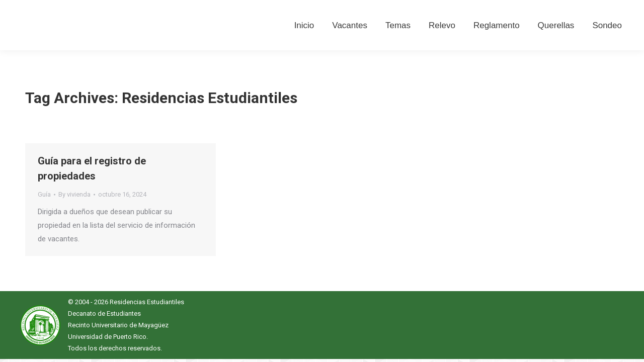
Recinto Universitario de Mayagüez (118, 325)
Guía (44, 194)
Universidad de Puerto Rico (107, 337)
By (74, 194)
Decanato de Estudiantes (104, 313)
